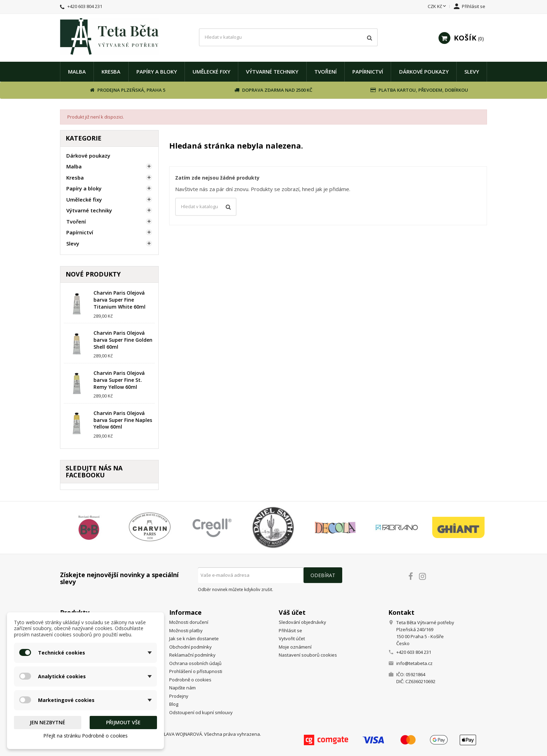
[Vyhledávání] (288, 37)
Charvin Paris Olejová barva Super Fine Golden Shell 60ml (123, 340)
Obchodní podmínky (190, 647)
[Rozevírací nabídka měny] (437, 7)
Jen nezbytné (47, 722)
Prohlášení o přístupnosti (196, 671)
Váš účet (292, 612)
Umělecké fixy (211, 71)
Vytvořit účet (292, 638)
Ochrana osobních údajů (195, 663)
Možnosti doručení (189, 622)
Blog (174, 704)
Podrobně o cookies (190, 680)
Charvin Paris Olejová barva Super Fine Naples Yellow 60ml (123, 420)
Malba (77, 71)
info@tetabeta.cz (414, 663)
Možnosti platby (186, 630)
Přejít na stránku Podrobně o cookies (85, 736)
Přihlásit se (290, 630)
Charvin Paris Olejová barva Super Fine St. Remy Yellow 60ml (119, 380)
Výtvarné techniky (272, 71)
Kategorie (84, 138)
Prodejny (179, 696)
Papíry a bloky (157, 71)
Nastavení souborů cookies (308, 655)
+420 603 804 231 (85, 6)
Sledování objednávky (302, 622)
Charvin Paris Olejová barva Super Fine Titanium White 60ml (119, 300)
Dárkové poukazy (424, 71)
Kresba (111, 71)
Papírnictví (368, 71)
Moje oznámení (295, 647)
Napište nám (182, 688)
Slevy (472, 71)
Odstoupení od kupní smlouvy (201, 712)
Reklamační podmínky (192, 655)
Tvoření (325, 71)
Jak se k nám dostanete (194, 638)
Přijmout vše (123, 722)
